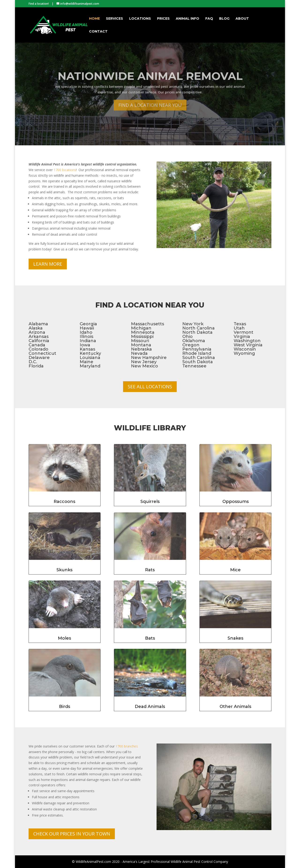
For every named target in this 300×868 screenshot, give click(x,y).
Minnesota (143, 332)
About (242, 19)
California (39, 341)
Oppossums (236, 502)
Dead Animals (150, 707)
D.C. (33, 362)
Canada (37, 345)
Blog (224, 19)
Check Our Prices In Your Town (72, 834)
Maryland (90, 366)
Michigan (141, 328)
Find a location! (39, 4)
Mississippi (142, 337)
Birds (65, 707)
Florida (36, 366)
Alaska (36, 328)
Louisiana (90, 358)
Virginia (242, 337)
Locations (140, 19)
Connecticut (42, 353)
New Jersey (144, 362)
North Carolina (199, 328)
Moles (64, 638)
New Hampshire (149, 358)
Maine (86, 362)
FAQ (209, 19)
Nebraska (141, 349)
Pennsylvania (197, 349)
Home (94, 19)
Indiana (88, 341)
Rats (150, 570)
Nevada (139, 353)
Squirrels (150, 502)
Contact (98, 32)
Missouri (140, 341)
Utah (239, 328)
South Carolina (199, 358)
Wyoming (244, 353)
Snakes (235, 638)
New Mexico (144, 366)
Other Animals (235, 707)
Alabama (38, 324)
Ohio (187, 337)
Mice (235, 570)
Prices (163, 19)
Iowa (85, 345)
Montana (141, 345)
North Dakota (197, 332)
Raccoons (64, 502)
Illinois (86, 337)
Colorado (38, 349)
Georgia (88, 324)
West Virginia (248, 345)
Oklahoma (194, 341)
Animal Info (187, 19)
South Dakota (198, 362)
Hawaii (87, 328)
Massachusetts (148, 324)
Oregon (191, 345)
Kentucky (90, 353)
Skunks (64, 570)
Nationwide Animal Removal (150, 84)
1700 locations (65, 170)
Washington (247, 341)
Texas (240, 324)
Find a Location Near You (150, 113)
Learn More (48, 264)
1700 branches (127, 746)
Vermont (244, 332)
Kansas (87, 349)
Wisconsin (245, 349)
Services (114, 19)
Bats (150, 638)
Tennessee (194, 366)
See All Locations (150, 386)
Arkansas (39, 337)
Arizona (37, 332)
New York (193, 324)
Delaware (39, 358)
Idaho (86, 332)
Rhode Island (197, 353)
